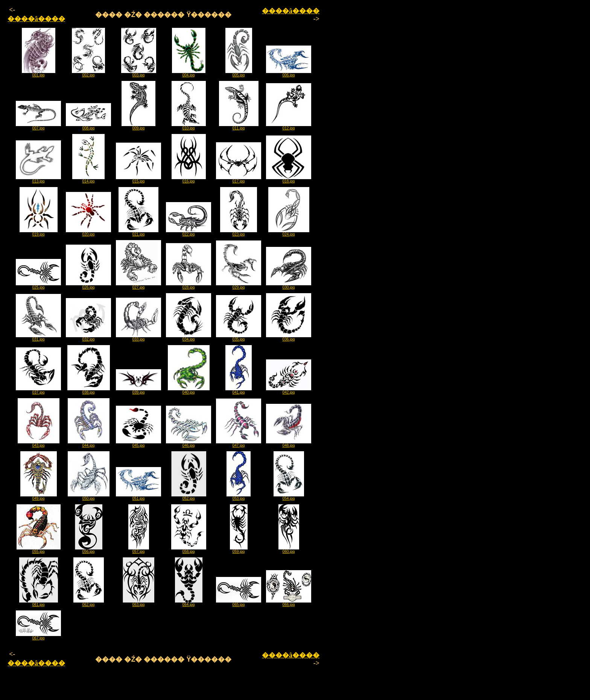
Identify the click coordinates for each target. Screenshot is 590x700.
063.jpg (138, 603)
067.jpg (38, 636)
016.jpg (189, 180)
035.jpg (239, 338)
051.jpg (138, 497)
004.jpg (189, 73)
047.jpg (239, 444)
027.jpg (138, 286)
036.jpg (289, 338)
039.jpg (138, 391)
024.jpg (289, 233)
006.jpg (289, 73)
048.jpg (289, 444)
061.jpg (39, 603)
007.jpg (38, 126)
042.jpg (289, 391)
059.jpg (239, 550)
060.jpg (289, 550)
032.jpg (88, 338)
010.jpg (189, 126)
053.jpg (239, 497)
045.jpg (138, 444)
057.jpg (139, 550)
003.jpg (139, 73)
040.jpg (189, 391)
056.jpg (89, 550)
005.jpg (239, 73)
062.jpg (89, 603)
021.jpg (138, 233)
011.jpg (239, 126)
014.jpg (88, 180)
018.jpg (289, 180)
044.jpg (89, 444)
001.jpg (39, 73)
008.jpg (88, 126)
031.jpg (38, 338)
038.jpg (89, 391)
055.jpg (39, 550)
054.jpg (289, 497)
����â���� (36, 19)
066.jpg (289, 603)
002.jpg (88, 73)
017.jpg (239, 180)
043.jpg (39, 444)
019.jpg (39, 233)
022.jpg (189, 233)
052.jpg (189, 497)
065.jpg (239, 603)
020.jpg (88, 233)
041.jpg (239, 391)
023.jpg (239, 233)
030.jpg (289, 286)
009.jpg (138, 126)
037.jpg (38, 391)
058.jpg (189, 550)
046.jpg (189, 444)
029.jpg (239, 286)
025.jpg (38, 286)
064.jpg (189, 603)
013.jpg (38, 180)
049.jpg (39, 497)
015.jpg (138, 180)
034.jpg (189, 338)
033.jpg (138, 338)
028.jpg (189, 286)
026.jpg (88, 286)
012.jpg (289, 126)
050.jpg (89, 497)
